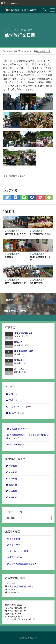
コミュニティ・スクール (21, 407)
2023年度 (13, 485)
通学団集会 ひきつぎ (15, 234)
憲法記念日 (19, 360)
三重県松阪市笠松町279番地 (20, 586)
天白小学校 (15, 545)
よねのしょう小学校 (19, 551)
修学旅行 (22, 176)
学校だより (14, 400)
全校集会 (9, 257)
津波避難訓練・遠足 (24, 351)
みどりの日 (19, 369)
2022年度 (13, 491)
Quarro (34, 638)
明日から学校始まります (40, 258)
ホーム (8, 30)
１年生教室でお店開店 (40, 234)
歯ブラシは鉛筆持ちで (15, 283)
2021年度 (13, 497)
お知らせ (13, 394)
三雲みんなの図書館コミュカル (24, 564)
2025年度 (13, 472)
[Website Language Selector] (12, 3)
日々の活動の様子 (23, 30)
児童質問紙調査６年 (24, 333)
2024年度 (13, 479)
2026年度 (13, 466)
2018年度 (13, 176)
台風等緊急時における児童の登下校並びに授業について (28, 437)
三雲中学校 (15, 539)
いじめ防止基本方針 (19, 429)
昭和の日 (18, 342)
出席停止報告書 (17, 444)
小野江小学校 (16, 557)
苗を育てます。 (37, 283)
